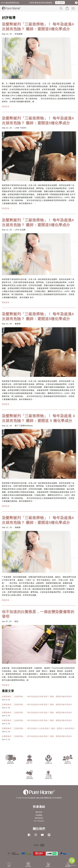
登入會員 (61, 3)
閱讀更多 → (7, 106)
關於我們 (39, 812)
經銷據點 (39, 815)
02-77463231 (39, 821)
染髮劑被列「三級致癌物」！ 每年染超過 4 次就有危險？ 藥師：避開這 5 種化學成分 (38, 728)
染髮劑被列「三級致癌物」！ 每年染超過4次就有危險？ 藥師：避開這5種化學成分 (37, 696)
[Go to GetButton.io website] (72, 865)
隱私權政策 (39, 818)
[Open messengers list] (72, 861)
